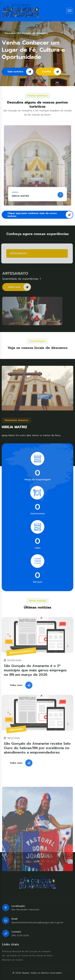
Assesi (26, 973)
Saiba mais (22, 287)
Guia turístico (20, 72)
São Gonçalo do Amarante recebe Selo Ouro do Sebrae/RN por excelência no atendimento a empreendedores (37, 750)
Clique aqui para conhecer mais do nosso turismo (40, 215)
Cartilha (51, 72)
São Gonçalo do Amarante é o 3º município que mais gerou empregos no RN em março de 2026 (35, 672)
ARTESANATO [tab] (16, 253)
